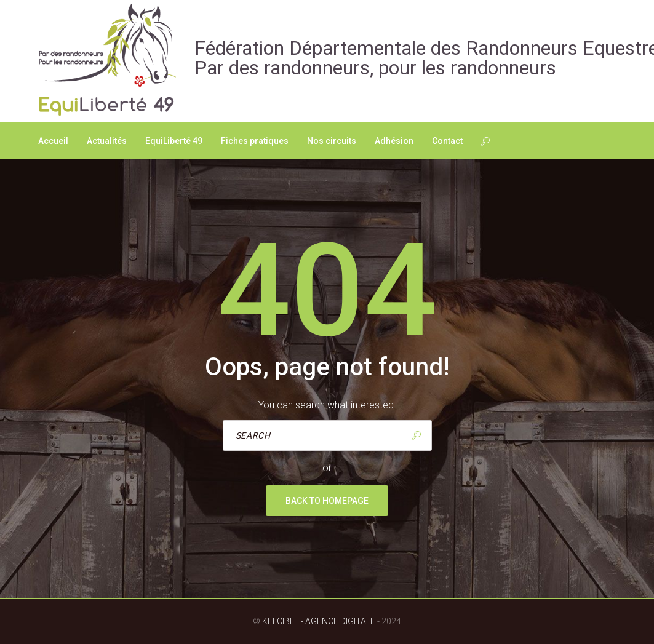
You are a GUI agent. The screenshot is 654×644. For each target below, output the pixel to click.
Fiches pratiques (255, 141)
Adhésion (394, 141)
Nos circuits (332, 141)
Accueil (53, 141)
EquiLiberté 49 (174, 141)
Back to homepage (327, 501)
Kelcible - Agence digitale (319, 621)
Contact (447, 141)
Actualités (107, 141)
